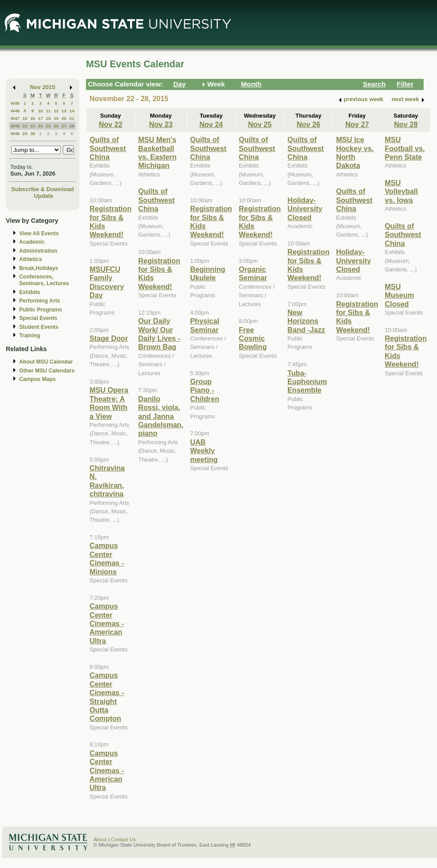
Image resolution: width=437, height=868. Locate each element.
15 (25, 118)
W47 (15, 118)
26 (56, 126)
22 (25, 126)
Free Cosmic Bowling (253, 338)
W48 (15, 126)
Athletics (31, 259)
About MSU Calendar (46, 362)
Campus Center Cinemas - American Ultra (107, 623)
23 (33, 126)
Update (44, 196)
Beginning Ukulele (208, 273)
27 (64, 126)
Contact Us (123, 839)
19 (56, 118)
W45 (15, 103)
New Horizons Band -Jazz (306, 321)
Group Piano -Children (205, 390)
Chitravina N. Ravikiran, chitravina (107, 481)
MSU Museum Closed (400, 295)
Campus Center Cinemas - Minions (107, 558)
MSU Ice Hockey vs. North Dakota (355, 152)
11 (48, 111)
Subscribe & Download (43, 189)
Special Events (38, 318)
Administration (38, 251)
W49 (15, 133)
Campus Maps (37, 379)
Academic (32, 242)
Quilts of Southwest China (108, 148)
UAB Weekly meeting (204, 451)
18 (48, 118)
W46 (15, 111)
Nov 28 (406, 124)
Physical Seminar (205, 325)
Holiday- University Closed (305, 209)
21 (72, 118)
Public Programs (41, 310)
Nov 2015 (43, 87)
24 (40, 126)
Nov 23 (161, 124)
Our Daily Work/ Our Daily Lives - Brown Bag (159, 334)
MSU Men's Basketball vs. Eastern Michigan (157, 152)
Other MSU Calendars (47, 371)
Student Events (39, 327)
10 (40, 111)
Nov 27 (357, 124)
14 (72, 111)
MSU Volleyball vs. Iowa (401, 191)
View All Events (39, 233)
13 (64, 111)
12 (56, 111)
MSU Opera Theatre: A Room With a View (109, 403)
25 (48, 126)
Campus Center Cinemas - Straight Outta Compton (107, 697)
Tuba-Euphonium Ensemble (307, 382)
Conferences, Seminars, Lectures (44, 280)
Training (30, 336)
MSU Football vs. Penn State (405, 148)
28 (72, 126)
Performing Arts (40, 301)
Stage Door (109, 338)
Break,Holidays (39, 268)
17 (40, 118)
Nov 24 (211, 124)
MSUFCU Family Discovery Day (107, 282)
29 (25, 133)
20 (64, 118)
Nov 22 (111, 124)
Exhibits (30, 292)
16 (33, 118)
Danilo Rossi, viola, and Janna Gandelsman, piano (161, 416)
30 (33, 133)
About (100, 839)
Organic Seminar (253, 273)
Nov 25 (260, 124)
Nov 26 (308, 124)
